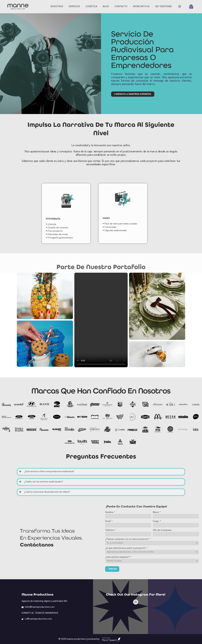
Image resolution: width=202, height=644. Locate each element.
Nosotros (57, 7)
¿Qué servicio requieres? (160, 557)
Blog (106, 7)
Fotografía (31, 219)
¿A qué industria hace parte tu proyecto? (168, 548)
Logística (91, 7)
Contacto (121, 7)
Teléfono (152, 530)
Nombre (152, 512)
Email (150, 521)
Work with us (141, 7)
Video (84, 218)
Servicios (74, 7)
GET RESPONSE (163, 7)
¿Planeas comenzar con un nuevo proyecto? (170, 539)
